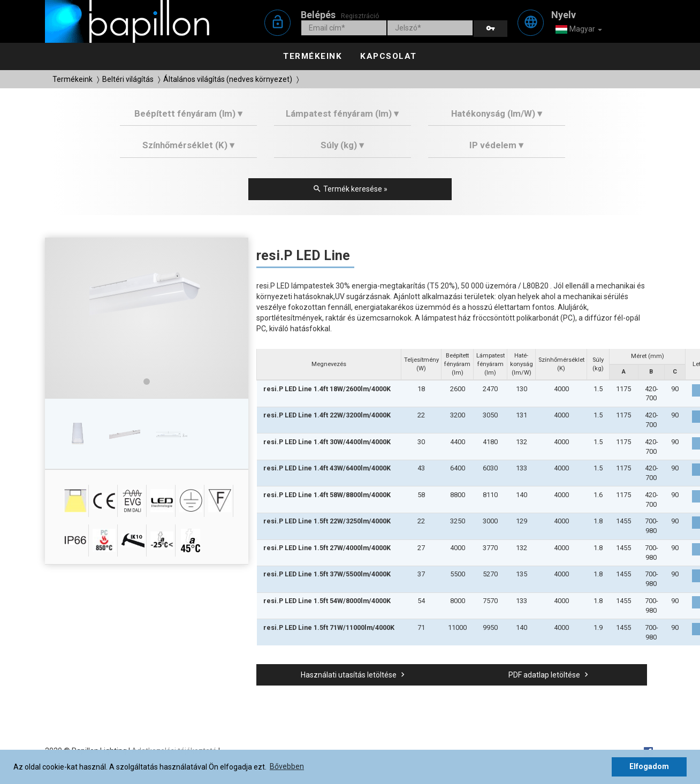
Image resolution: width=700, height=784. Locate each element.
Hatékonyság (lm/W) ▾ (497, 113)
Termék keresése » (350, 189)
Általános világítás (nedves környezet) (228, 79)
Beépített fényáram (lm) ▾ (188, 113)
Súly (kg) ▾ (342, 145)
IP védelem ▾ (496, 145)
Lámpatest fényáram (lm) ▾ (342, 113)
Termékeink (313, 56)
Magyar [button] (579, 29)
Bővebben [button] (287, 766)
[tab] (189, 117)
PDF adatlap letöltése (550, 675)
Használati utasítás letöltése (354, 675)
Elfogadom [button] (649, 766)
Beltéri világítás (128, 79)
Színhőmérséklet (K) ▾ (188, 145)
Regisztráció (360, 16)
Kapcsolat (389, 56)
